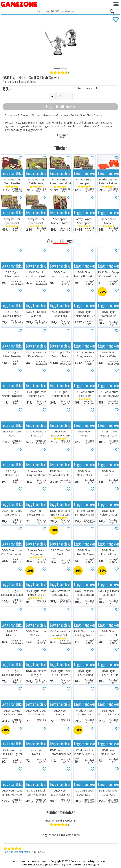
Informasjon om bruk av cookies (31, 861)
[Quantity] (61, 96)
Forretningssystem (32, 865)
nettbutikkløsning (56, 865)
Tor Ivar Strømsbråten (17, 852)
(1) (70, 72)
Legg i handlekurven (60, 106)
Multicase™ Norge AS (88, 865)
